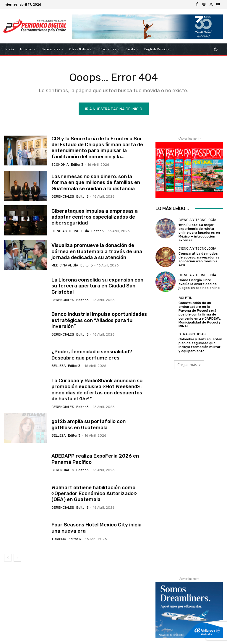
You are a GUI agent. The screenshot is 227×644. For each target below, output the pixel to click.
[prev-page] (8, 558)
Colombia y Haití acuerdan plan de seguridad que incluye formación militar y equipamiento (200, 345)
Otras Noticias (192, 334)
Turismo (59, 539)
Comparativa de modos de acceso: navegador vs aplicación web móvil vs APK (199, 260)
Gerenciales (63, 197)
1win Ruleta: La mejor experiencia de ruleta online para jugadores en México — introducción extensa (199, 233)
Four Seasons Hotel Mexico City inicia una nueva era (97, 528)
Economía (60, 165)
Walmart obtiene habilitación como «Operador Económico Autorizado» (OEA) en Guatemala (94, 493)
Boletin (185, 298)
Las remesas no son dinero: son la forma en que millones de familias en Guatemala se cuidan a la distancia (96, 182)
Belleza (59, 366)
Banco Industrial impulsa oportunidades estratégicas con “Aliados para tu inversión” (99, 320)
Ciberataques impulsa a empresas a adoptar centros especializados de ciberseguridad (95, 217)
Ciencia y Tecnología (70, 231)
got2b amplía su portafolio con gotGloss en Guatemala (89, 424)
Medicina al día (65, 265)
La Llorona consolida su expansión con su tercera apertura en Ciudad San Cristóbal (97, 286)
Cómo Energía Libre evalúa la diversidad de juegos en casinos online (199, 284)
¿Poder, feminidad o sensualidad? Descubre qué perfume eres (92, 354)
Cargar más (189, 365)
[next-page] (17, 558)
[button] (216, 49)
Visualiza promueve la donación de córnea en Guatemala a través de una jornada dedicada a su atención (97, 251)
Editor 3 (77, 165)
